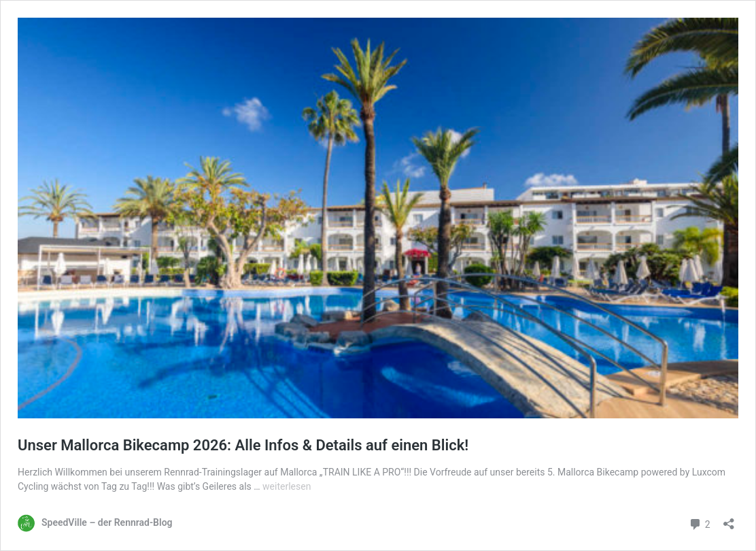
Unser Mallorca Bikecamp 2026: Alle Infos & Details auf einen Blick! (243, 445)
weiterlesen (287, 486)
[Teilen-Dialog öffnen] (729, 519)
